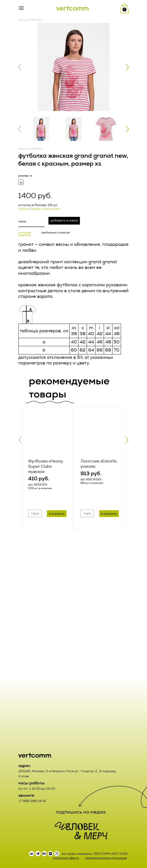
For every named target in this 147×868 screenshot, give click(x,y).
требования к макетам (56, 233)
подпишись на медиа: (81, 812)
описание (25, 233)
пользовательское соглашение (106, 858)
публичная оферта (66, 858)
